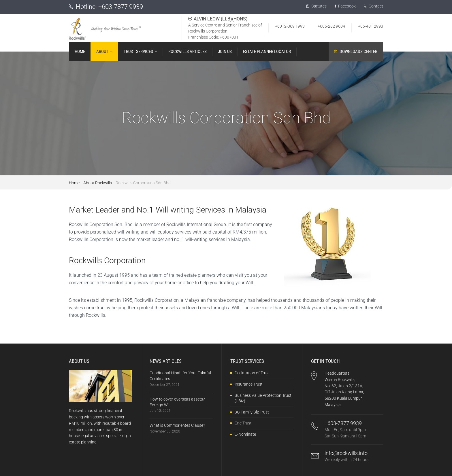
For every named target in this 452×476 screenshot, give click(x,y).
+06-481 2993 (371, 26)
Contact (373, 6)
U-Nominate (245, 434)
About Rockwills (98, 183)
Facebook (345, 6)
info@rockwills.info (346, 453)
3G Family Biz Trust (252, 412)
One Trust (243, 423)
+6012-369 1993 (290, 26)
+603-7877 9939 (121, 7)
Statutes (317, 6)
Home (74, 183)
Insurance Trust (249, 384)
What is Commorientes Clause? (177, 425)
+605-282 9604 (331, 26)
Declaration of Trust (252, 373)
